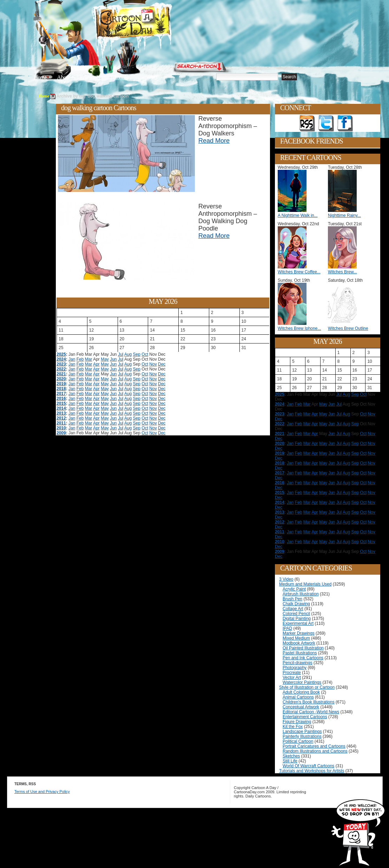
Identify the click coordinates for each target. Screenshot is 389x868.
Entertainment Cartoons (305, 717)
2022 (61, 369)
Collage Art (293, 609)
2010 (61, 428)
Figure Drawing (297, 722)
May (105, 359)
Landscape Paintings (302, 732)
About (64, 77)
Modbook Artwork (299, 643)
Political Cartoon (298, 741)
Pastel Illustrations (300, 653)
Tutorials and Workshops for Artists (312, 771)
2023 (61, 364)
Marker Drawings (299, 633)
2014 (61, 408)
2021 (61, 374)
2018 (61, 389)
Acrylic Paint (294, 589)
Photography (295, 668)
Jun (113, 359)
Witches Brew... (342, 272)
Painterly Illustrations (302, 736)
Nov (153, 364)
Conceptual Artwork (301, 707)
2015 (61, 403)
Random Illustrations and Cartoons (315, 751)
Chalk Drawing (296, 604)
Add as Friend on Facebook (345, 123)
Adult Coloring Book (301, 692)
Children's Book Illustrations (309, 702)
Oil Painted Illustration (303, 648)
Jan (72, 359)
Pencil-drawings (298, 663)
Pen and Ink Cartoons (303, 658)
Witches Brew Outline (348, 328)
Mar (89, 359)
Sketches (291, 756)
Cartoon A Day (150, 23)
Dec (162, 364)
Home (40, 77)
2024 (61, 359)
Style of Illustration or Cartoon (307, 687)
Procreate (292, 673)
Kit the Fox (293, 727)
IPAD (287, 628)
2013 (61, 413)
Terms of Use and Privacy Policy (42, 792)
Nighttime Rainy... (344, 215)
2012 (61, 418)
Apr (96, 364)
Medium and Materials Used (305, 584)
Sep (137, 354)
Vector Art (292, 677)
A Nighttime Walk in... (298, 215)
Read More (214, 141)
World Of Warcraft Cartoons (308, 766)
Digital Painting (297, 619)
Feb (80, 359)
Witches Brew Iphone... (299, 328)
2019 (61, 384)
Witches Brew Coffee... (299, 272)
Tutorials (119, 77)
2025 (61, 354)
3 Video (286, 579)
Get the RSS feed (307, 123)
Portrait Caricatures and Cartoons (314, 746)
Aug (128, 354)
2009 (61, 433)
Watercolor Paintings (302, 682)
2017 (61, 394)
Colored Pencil (296, 614)
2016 (61, 399)
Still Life (290, 761)
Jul (121, 354)
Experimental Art (298, 623)
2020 (61, 379)
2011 (61, 423)
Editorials (90, 77)
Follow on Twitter (326, 123)
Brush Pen (292, 599)
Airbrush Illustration (301, 594)
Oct (145, 354)
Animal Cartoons (298, 697)
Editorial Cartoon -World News (311, 712)
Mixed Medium (296, 638)
